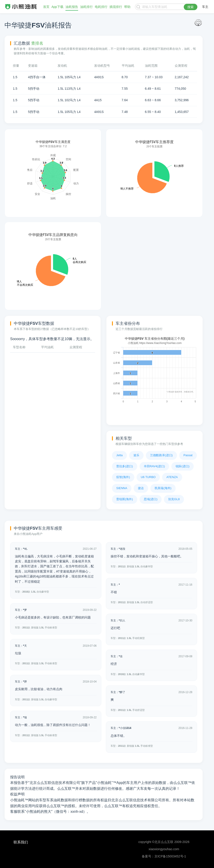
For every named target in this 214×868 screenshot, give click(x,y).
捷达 (141, 488)
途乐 (136, 455)
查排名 (37, 43)
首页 (46, 7)
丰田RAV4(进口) (154, 466)
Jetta (119, 455)
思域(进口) (151, 499)
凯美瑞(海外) (163, 488)
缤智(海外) (123, 477)
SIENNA (122, 488)
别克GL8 (174, 499)
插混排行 (116, 7)
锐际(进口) (183, 466)
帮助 (127, 7)
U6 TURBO (148, 477)
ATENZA (172, 477)
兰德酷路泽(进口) (161, 455)
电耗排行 (101, 7)
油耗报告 (72, 7)
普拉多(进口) (125, 466)
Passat (188, 455)
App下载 (57, 7)
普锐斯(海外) (125, 499)
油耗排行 (86, 7)
